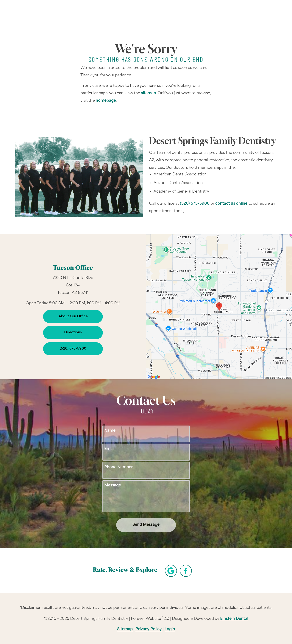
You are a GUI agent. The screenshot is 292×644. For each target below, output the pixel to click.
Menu (258, 14)
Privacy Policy (149, 629)
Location (206, 14)
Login (170, 629)
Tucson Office (73, 268)
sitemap (149, 93)
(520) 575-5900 (195, 204)
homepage (106, 101)
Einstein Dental (234, 619)
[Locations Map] (219, 307)
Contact (232, 14)
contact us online (231, 204)
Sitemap (125, 629)
